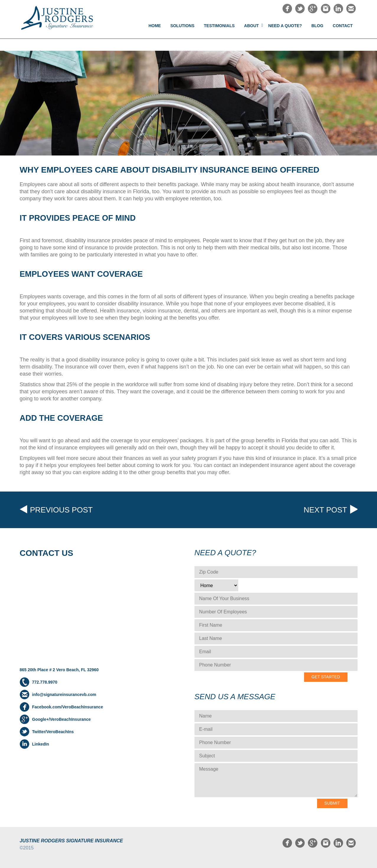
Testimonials (219, 26)
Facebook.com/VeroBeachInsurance (68, 707)
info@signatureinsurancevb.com (64, 695)
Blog (317, 26)
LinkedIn (41, 744)
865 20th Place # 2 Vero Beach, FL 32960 (59, 670)
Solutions (182, 26)
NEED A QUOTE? (285, 26)
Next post (325, 510)
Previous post (61, 510)
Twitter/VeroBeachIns (53, 732)
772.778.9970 (45, 682)
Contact (343, 26)
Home (155, 26)
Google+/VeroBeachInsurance (62, 719)
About (252, 26)
